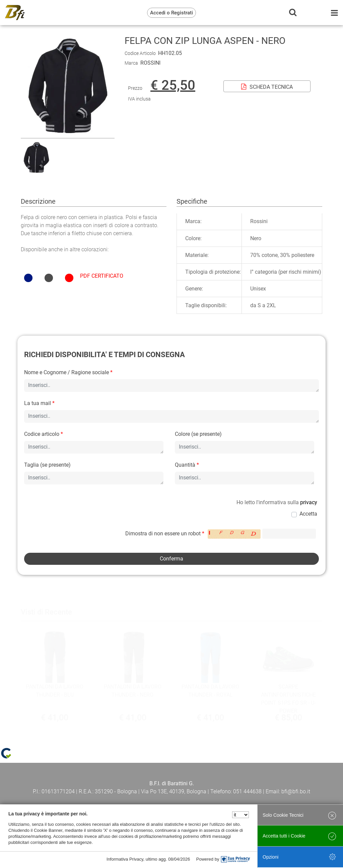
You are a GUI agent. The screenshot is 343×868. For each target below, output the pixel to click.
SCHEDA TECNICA (267, 87)
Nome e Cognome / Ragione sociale (68, 372)
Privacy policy (171, 784)
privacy (309, 502)
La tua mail (39, 403)
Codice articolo (44, 434)
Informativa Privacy (125, 859)
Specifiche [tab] (192, 201)
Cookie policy (279, 784)
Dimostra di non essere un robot (165, 533)
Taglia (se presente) (47, 465)
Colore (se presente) (198, 434)
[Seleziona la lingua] (241, 815)
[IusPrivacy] (235, 859)
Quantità (187, 465)
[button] (68, 134)
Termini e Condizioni (64, 784)
